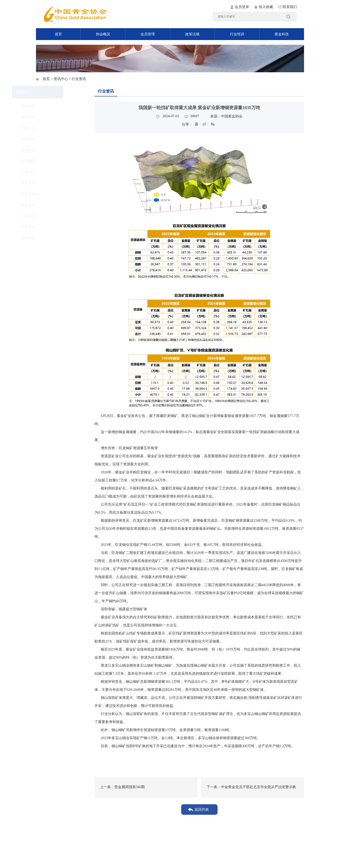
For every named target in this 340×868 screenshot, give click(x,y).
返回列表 (202, 809)
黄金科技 (282, 34)
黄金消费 (52, 172)
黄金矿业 (52, 150)
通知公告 (52, 117)
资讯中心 (61, 79)
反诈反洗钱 (54, 194)
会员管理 (148, 34)
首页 (58, 34)
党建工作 (52, 128)
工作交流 (52, 216)
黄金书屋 (52, 205)
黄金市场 (52, 183)
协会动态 (52, 238)
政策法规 (192, 34)
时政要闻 (52, 139)
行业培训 (237, 34)
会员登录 (242, 7)
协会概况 (103, 34)
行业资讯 (52, 161)
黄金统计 (52, 227)
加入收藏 (266, 7)
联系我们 (290, 7)
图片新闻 (52, 106)
